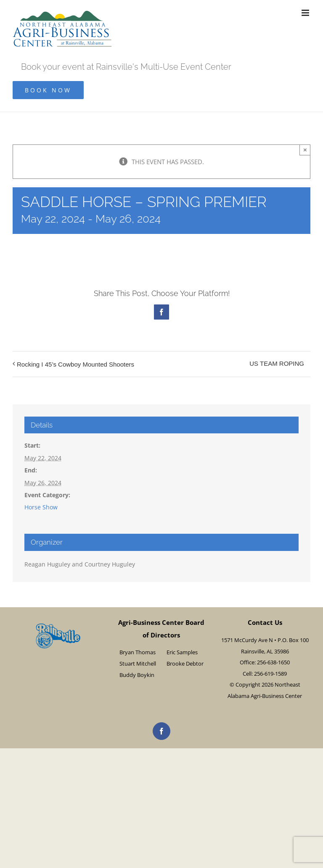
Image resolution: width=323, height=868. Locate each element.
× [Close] (305, 150)
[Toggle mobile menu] (306, 13)
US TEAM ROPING (277, 363)
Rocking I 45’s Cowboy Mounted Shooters (75, 364)
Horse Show (41, 507)
